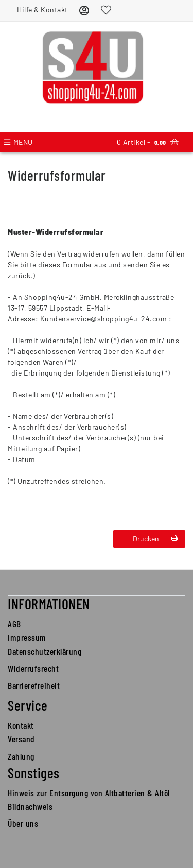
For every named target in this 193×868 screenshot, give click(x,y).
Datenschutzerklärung (45, 651)
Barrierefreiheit (34, 685)
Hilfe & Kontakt (42, 10)
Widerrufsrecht (33, 668)
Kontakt (21, 725)
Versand (21, 739)
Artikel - (148, 142)
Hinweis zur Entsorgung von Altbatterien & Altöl (89, 793)
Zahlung (21, 756)
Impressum (27, 637)
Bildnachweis (30, 806)
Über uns (23, 823)
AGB (14, 624)
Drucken (155, 539)
